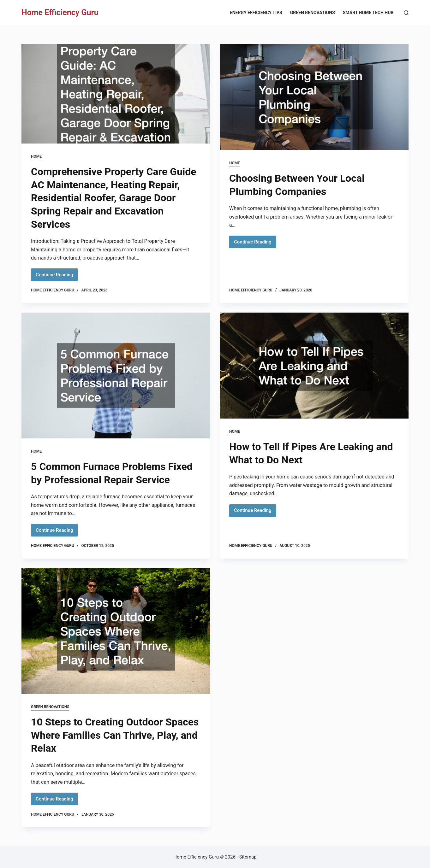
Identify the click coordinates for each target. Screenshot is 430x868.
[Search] (406, 13)
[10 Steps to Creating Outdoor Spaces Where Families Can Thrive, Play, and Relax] (116, 631)
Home (36, 156)
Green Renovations (313, 13)
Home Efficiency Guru (60, 12)
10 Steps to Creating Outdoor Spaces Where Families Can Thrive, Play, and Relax (115, 735)
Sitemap (248, 857)
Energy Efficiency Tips (256, 13)
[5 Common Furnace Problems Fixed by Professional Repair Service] (116, 375)
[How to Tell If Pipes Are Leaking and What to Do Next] (314, 366)
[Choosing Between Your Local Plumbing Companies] (314, 97)
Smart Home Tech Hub (368, 13)
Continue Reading (57, 276)
